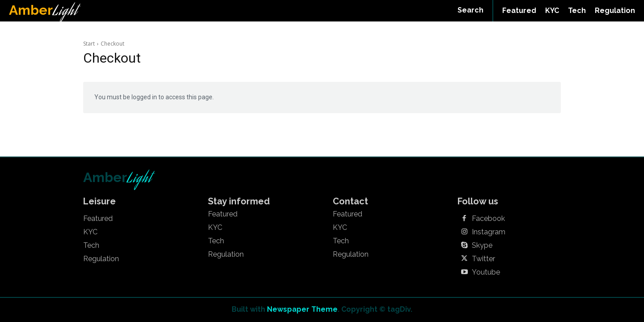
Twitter (483, 259)
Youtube (486, 272)
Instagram (489, 232)
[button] (470, 10)
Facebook (488, 219)
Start (89, 44)
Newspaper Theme (302, 309)
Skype (482, 246)
